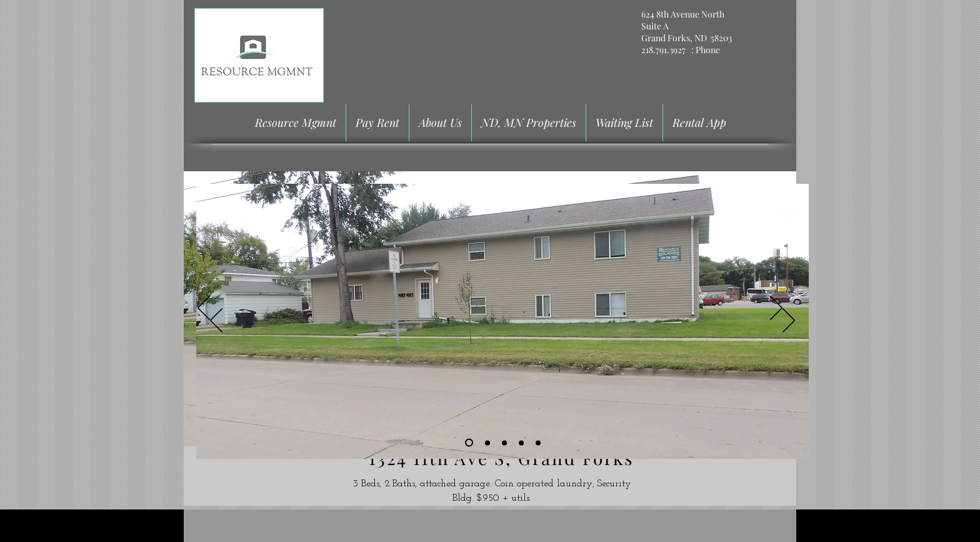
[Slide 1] (469, 443)
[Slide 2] (487, 443)
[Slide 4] (521, 443)
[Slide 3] (504, 443)
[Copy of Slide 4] (538, 443)
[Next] (776, 309)
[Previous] (204, 309)
